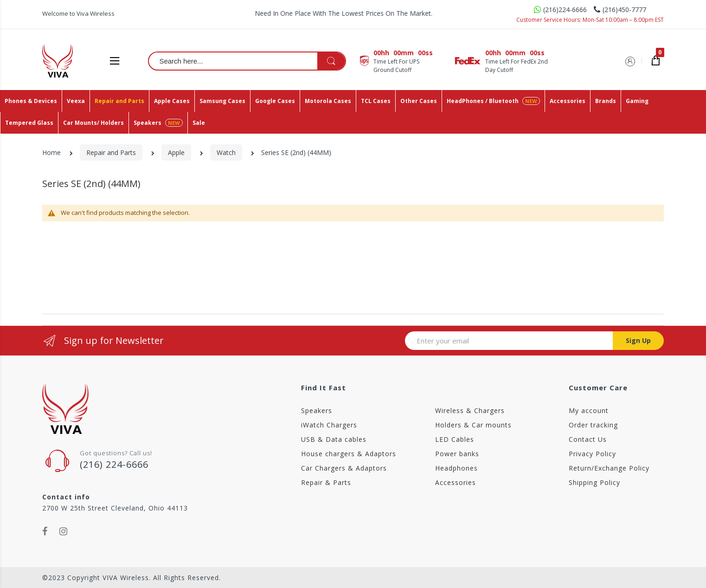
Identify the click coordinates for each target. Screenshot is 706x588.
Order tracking (593, 425)
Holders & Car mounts (473, 425)
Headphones (456, 468)
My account (589, 410)
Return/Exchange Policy (609, 468)
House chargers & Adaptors (349, 454)
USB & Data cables (334, 439)
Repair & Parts (326, 482)
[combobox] (247, 61)
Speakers (317, 410)
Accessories (456, 482)
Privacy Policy (592, 454)
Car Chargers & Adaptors (344, 468)
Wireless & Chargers (470, 410)
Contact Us (588, 439)
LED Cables (455, 439)
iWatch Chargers (329, 425)
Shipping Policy (594, 482)
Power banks (457, 454)
